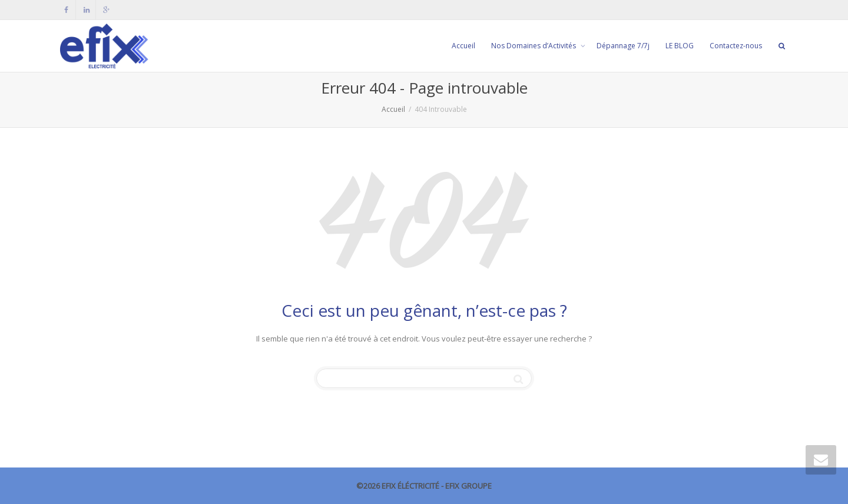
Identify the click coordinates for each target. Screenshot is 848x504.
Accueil (463, 46)
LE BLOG (680, 46)
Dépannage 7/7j (623, 46)
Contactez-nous (736, 46)
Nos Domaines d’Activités (534, 46)
